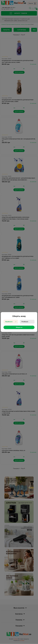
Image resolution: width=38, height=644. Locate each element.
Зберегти (19, 327)
